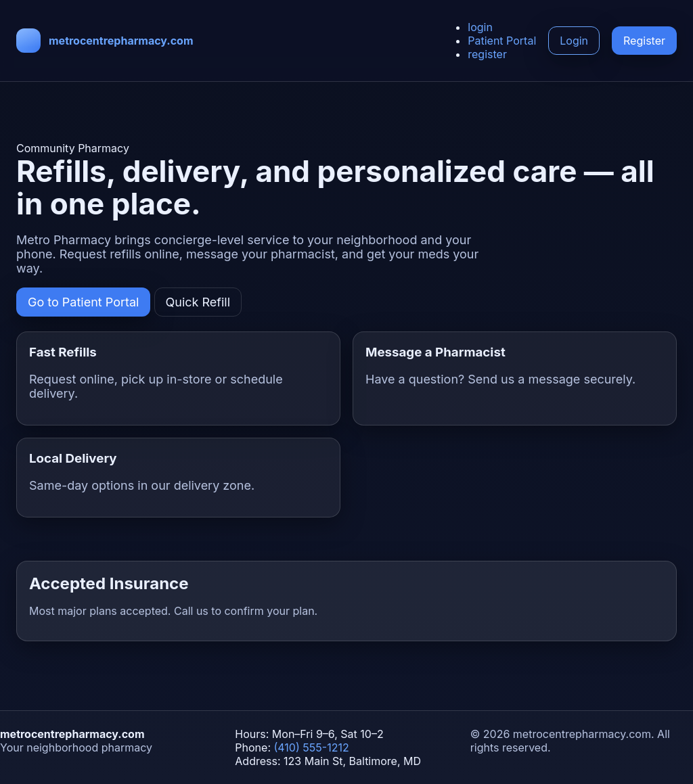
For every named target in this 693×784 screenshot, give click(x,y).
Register (644, 41)
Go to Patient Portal (83, 302)
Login (574, 41)
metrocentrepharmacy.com (121, 41)
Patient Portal (502, 41)
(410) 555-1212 (312, 747)
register (487, 54)
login (480, 27)
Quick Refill (198, 302)
